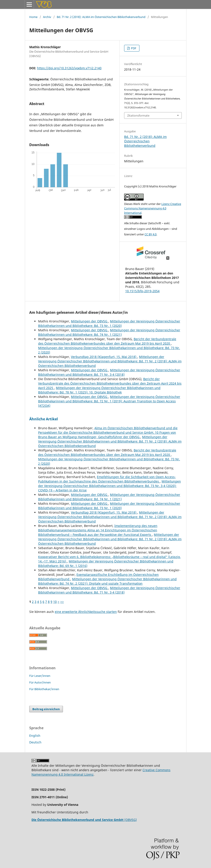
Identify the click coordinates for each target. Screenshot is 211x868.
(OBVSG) (84, 820)
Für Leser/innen (40, 676)
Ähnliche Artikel (44, 419)
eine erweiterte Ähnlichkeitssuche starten (86, 612)
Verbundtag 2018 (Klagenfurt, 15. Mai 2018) (104, 357)
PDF (133, 48)
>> (62, 602)
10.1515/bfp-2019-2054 (142, 291)
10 (55, 602)
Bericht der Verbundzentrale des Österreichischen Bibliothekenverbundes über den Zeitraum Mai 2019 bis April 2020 (107, 341)
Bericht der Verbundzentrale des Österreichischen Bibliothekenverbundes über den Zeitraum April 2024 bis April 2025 (110, 383)
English (35, 736)
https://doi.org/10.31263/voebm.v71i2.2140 (69, 68)
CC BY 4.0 (150, 234)
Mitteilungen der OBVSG (90, 321)
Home (33, 17)
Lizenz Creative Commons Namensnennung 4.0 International (153, 208)
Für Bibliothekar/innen (44, 689)
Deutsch (35, 742)
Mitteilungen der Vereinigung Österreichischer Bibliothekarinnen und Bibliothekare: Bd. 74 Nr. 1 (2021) (109, 332)
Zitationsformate (138, 115)
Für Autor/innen (40, 682)
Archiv (47, 17)
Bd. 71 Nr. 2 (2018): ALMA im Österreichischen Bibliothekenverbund (101, 17)
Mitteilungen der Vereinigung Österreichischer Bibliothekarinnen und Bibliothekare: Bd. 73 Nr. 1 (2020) (109, 323)
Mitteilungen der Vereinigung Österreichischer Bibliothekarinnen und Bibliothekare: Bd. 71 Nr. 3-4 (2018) (109, 372)
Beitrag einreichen (46, 709)
